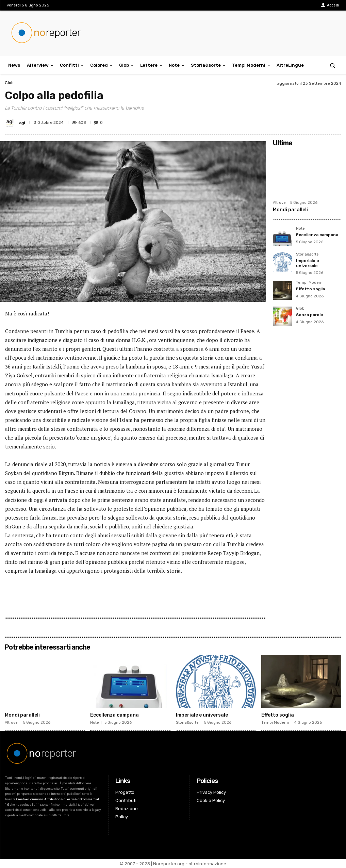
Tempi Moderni (310, 283)
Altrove (279, 203)
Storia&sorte (307, 255)
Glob (9, 83)
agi (22, 123)
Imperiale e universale (308, 263)
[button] (333, 65)
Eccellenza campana (317, 235)
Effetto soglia (310, 289)
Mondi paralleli (290, 210)
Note (300, 229)
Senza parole (310, 315)
